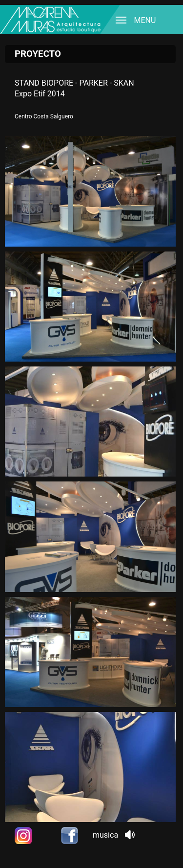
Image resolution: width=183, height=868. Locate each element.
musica (114, 835)
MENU (133, 20)
